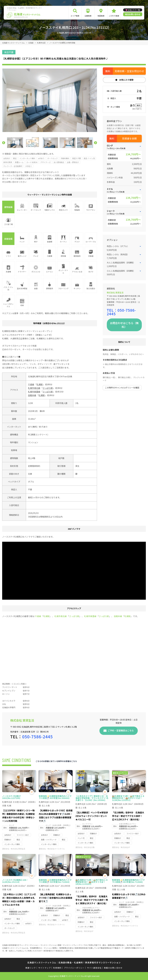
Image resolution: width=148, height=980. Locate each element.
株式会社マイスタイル (56, 849)
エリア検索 (75, 16)
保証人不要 (76, 158)
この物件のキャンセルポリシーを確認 (122, 388)
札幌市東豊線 (34, 392)
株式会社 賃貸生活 (115, 293)
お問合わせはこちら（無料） (124, 325)
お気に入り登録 (126, 80)
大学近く (29, 166)
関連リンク (31, 968)
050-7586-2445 (121, 312)
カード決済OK (32, 162)
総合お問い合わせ (133, 14)
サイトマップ (45, 968)
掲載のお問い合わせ (113, 968)
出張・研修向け (73, 162)
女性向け (7, 158)
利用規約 (57, 968)
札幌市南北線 (34, 388)
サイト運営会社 (94, 968)
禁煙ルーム (19, 162)
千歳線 (31, 384)
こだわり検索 (114, 16)
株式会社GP (125, 847)
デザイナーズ (45, 162)
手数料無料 (65, 158)
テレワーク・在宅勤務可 (13, 166)
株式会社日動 (89, 847)
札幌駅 (40, 384)
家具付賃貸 (8, 162)
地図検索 (101, 16)
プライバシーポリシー (74, 968)
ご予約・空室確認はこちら (121, 730)
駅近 (15, 158)
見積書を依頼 (129, 138)
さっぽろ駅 (48, 388)
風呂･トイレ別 (89, 158)
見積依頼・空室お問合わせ (129, 71)
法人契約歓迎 (59, 162)
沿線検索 (88, 16)
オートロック (52, 158)
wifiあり (41, 158)
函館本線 (32, 395)
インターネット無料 (27, 158)
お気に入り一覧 (134, 10)
